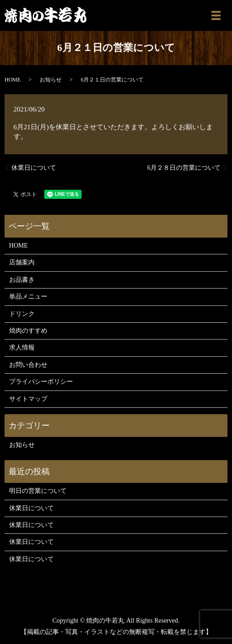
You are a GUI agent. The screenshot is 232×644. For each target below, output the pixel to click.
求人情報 (22, 347)
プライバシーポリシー (41, 382)
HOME (13, 80)
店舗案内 (22, 262)
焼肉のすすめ (28, 331)
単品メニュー (28, 297)
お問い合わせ (28, 365)
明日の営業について (38, 491)
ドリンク (22, 314)
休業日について (34, 168)
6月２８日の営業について (184, 168)
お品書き (22, 280)
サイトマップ (28, 399)
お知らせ (51, 80)
